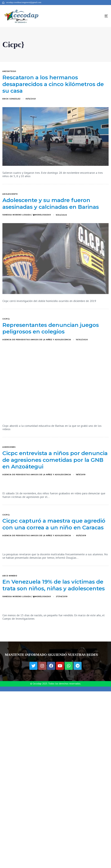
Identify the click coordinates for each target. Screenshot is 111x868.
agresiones (9, 447)
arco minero (10, 576)
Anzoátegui (9, 71)
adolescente (10, 194)
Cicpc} (6, 319)
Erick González (11, 99)
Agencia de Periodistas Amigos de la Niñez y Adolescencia (37, 340)
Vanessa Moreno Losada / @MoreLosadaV (27, 215)
